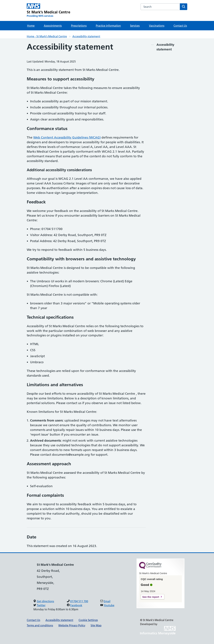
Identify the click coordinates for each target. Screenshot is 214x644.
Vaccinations (157, 26)
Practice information (108, 26)
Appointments (53, 26)
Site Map (96, 625)
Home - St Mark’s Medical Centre (47, 36)
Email (107, 601)
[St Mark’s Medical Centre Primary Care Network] (48, 10)
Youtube (109, 605)
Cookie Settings (88, 620)
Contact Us (180, 26)
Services (135, 26)
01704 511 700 (79, 601)
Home (31, 26)
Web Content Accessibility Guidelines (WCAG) (67, 137)
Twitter (41, 605)
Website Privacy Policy (72, 625)
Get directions (45, 601)
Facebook (76, 605)
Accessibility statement (86, 36)
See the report (151, 597)
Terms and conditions (40, 625)
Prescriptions (79, 26)
